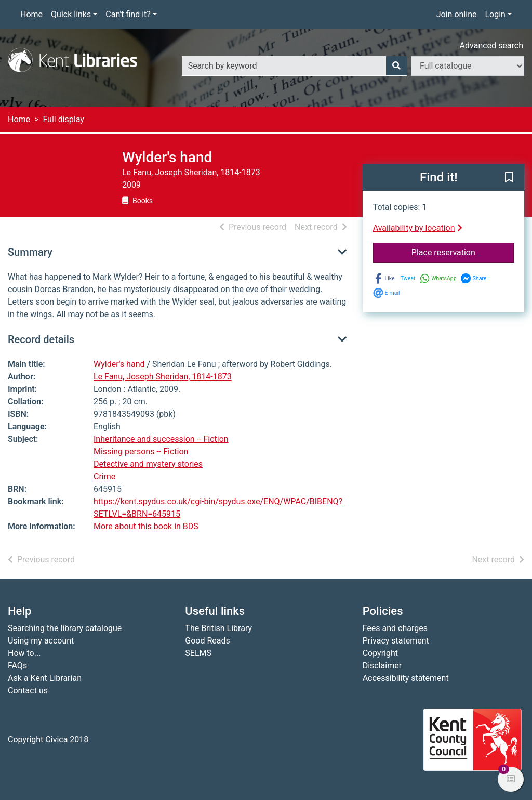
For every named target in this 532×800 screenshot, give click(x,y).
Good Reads (207, 641)
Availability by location (418, 228)
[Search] (396, 66)
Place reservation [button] (463, 252)
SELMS (198, 653)
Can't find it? (128, 14)
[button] (509, 178)
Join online (457, 14)
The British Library (218, 628)
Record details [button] (41, 339)
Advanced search (491, 45)
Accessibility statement (406, 678)
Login (495, 14)
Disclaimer (382, 666)
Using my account (41, 641)
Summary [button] (30, 252)
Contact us (28, 691)
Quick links (71, 14)
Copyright (380, 653)
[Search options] (468, 66)
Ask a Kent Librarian (45, 678)
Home (31, 14)
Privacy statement (396, 641)
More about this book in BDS (146, 526)
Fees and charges (395, 628)
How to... (24, 653)
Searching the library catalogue (65, 628)
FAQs (17, 666)
